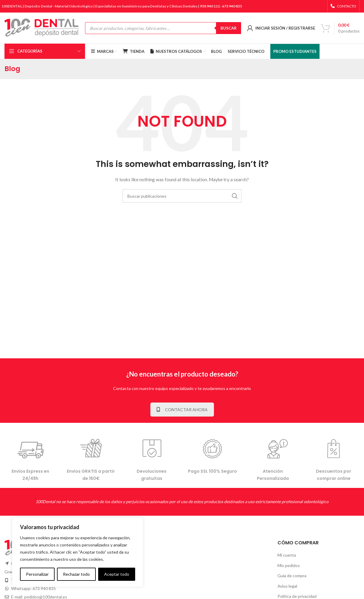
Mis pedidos (289, 565)
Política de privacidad (297, 596)
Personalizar (37, 574)
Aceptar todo (117, 574)
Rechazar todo (76, 574)
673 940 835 (232, 6)
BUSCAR (229, 28)
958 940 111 (210, 6)
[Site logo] (42, 28)
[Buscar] (182, 196)
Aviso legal (287, 586)
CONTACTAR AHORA (182, 410)
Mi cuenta (287, 555)
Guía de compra (292, 576)
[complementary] (78, 552)
